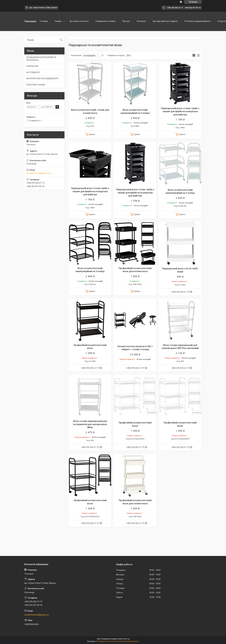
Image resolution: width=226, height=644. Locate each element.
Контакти (141, 21)
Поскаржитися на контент (106, 641)
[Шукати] (61, 40)
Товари (58, 21)
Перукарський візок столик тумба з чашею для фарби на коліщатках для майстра (90, 191)
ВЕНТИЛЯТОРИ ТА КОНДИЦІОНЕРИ (42, 79)
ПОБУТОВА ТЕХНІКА (36, 85)
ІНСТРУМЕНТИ (33, 72)
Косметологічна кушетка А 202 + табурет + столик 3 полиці (135, 348)
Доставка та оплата (79, 21)
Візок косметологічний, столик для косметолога (90, 111)
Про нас (126, 21)
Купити (92, 134)
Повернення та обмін (106, 21)
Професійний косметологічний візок (90, 347)
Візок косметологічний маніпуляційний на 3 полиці (135, 111)
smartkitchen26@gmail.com (39, 173)
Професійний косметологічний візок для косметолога (135, 270)
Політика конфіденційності (198, 21)
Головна (44, 21)
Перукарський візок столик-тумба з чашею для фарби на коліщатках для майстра (180, 111)
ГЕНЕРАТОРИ (32, 66)
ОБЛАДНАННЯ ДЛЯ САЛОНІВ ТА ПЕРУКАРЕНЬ (41, 59)
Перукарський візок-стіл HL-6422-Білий (180, 270)
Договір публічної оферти (165, 21)
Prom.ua (126, 639)
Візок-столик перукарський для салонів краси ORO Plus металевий (180, 347)
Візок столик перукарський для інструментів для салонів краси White (90, 424)
